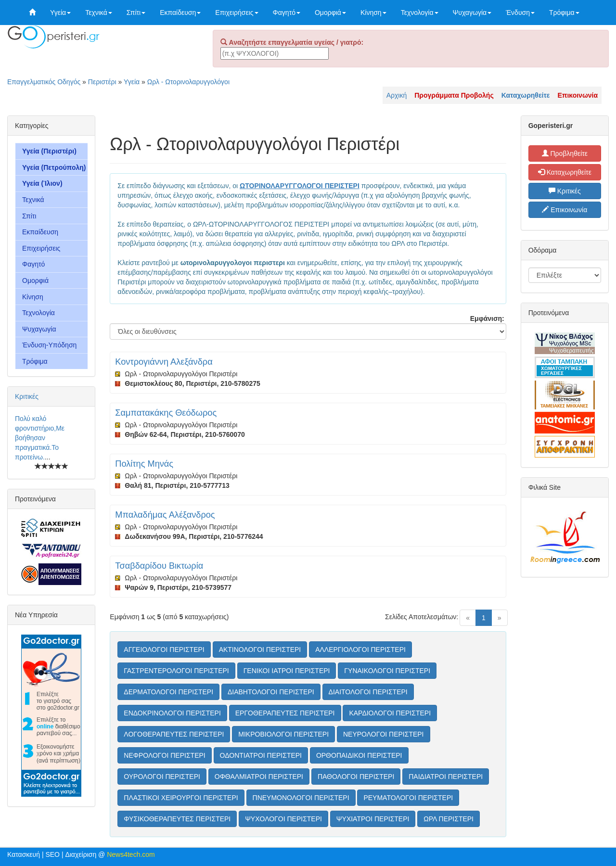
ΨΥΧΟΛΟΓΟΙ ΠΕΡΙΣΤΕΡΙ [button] (283, 819)
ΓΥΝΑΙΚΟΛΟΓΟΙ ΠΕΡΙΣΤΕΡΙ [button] (387, 671)
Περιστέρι (102, 82)
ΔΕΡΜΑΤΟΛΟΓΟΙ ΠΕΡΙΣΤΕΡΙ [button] (168, 692)
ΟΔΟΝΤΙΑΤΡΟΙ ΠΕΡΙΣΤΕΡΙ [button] (261, 755)
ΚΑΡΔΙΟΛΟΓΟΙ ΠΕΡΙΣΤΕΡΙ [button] (390, 713)
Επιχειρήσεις (237, 13)
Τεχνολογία (420, 13)
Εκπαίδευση (180, 13)
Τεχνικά (99, 13)
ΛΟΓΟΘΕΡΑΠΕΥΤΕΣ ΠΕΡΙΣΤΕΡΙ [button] (174, 734)
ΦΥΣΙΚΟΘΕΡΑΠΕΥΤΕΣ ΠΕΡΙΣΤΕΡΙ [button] (177, 819)
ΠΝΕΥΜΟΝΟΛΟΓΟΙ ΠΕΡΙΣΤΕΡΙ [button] (301, 798)
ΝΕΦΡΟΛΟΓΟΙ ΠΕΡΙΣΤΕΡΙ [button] (164, 755)
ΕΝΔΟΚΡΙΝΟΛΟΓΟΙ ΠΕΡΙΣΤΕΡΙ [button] (172, 713)
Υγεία (60, 13)
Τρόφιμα (564, 13)
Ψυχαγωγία (472, 13)
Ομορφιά (330, 13)
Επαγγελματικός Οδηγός (44, 82)
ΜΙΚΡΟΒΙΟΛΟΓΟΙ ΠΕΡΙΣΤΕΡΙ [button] (283, 734)
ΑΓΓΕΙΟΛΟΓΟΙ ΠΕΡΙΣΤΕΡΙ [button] (164, 649)
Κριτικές (27, 396)
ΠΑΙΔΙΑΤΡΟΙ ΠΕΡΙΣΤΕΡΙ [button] (446, 777)
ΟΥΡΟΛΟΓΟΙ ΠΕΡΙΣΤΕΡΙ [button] (162, 777)
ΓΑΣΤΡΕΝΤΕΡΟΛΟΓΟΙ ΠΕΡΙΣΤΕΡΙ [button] (176, 671)
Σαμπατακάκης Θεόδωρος (166, 413)
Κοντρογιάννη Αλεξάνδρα (164, 362)
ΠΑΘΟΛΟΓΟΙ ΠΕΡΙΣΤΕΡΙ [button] (356, 777)
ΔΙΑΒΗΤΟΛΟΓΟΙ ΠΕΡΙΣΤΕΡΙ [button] (271, 692)
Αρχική (397, 95)
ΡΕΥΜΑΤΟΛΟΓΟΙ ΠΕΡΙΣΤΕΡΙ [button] (408, 798)
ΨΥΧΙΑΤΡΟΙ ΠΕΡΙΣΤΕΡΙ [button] (373, 819)
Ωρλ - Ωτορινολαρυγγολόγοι (188, 82)
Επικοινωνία (565, 210)
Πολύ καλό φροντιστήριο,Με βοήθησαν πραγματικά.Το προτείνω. (40, 438)
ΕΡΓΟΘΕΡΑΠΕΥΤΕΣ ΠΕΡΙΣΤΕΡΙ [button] (285, 713)
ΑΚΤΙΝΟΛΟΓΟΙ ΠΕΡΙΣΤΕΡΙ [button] (260, 649)
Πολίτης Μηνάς (144, 464)
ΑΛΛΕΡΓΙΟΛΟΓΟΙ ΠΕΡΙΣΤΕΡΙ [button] (360, 649)
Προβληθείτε (565, 153)
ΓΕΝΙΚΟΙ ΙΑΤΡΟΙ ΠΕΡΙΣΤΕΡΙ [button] (287, 671)
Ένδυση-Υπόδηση (49, 345)
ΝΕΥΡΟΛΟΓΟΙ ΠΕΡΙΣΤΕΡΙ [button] (384, 734)
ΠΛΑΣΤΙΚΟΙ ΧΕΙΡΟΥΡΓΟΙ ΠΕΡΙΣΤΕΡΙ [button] (181, 798)
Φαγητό (287, 13)
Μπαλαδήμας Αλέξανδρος (165, 515)
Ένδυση (520, 13)
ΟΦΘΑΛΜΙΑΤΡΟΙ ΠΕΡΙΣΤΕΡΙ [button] (259, 777)
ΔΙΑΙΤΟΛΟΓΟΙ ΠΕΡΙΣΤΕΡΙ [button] (368, 692)
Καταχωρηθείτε (565, 172)
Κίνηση (373, 13)
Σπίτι (136, 13)
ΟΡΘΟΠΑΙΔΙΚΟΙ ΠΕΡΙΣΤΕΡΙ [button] (359, 755)
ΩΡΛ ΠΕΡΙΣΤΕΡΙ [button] (449, 819)
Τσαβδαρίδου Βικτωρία (159, 566)
